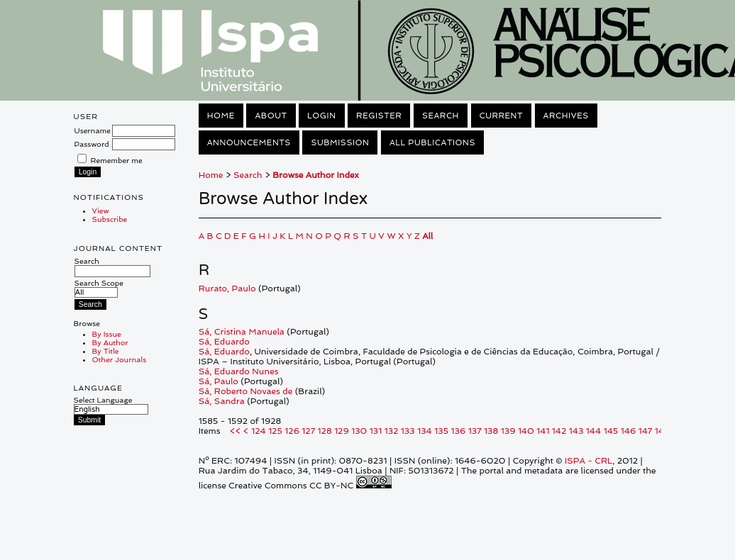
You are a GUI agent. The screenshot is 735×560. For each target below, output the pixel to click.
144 (593, 431)
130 (359, 431)
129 (342, 431)
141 (543, 431)
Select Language (103, 400)
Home (221, 116)
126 (292, 431)
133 (408, 431)
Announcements (249, 142)
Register (379, 116)
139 (508, 431)
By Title (106, 351)
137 (475, 431)
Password (92, 144)
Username (93, 130)
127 (308, 431)
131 (376, 431)
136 (459, 431)
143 (576, 431)
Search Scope (99, 287)
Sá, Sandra (222, 401)
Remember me (117, 160)
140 (526, 431)
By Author (110, 342)
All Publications (432, 142)
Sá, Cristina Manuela (242, 332)
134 (425, 431)
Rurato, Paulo (227, 289)
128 (325, 431)
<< (235, 431)
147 (646, 431)
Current (502, 116)
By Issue (107, 334)
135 (441, 431)
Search (112, 266)
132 (392, 431)
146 (629, 431)
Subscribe (110, 219)
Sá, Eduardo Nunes (239, 371)
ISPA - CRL (588, 461)
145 (611, 431)
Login (321, 116)
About (271, 116)
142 (559, 431)
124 (259, 431)
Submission (340, 142)
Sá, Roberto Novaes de (246, 391)
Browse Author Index (316, 175)
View (101, 211)
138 (491, 431)
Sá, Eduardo (224, 342)
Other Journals (120, 359)
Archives (566, 116)
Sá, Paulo (219, 381)
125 (275, 431)
